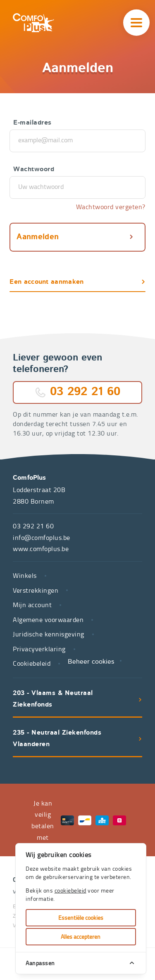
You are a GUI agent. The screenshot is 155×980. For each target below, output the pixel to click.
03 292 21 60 (85, 392)
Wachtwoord (34, 170)
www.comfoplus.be (41, 549)
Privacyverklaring (39, 649)
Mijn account (32, 605)
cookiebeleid (70, 890)
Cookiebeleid (32, 663)
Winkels (25, 575)
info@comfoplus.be (42, 537)
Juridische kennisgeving (49, 634)
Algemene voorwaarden (48, 620)
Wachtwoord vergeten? (111, 207)
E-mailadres (32, 123)
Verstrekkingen (36, 590)
